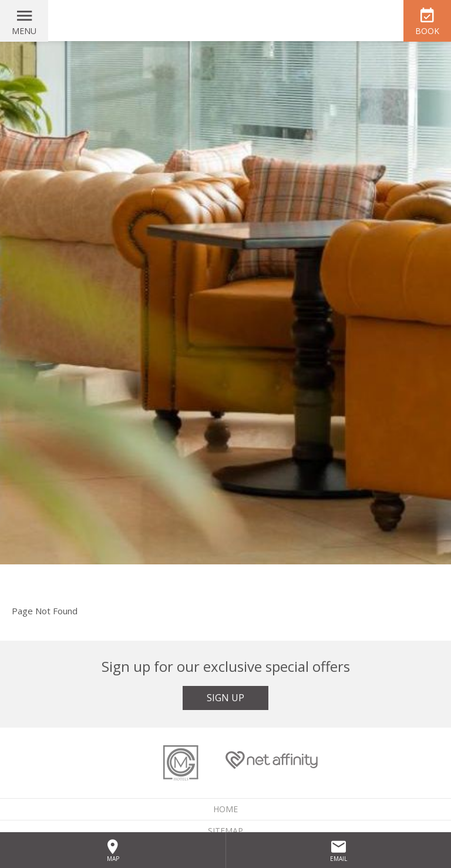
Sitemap (225, 831)
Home (225, 809)
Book (427, 31)
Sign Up (225, 698)
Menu (24, 31)
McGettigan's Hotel (225, 21)
